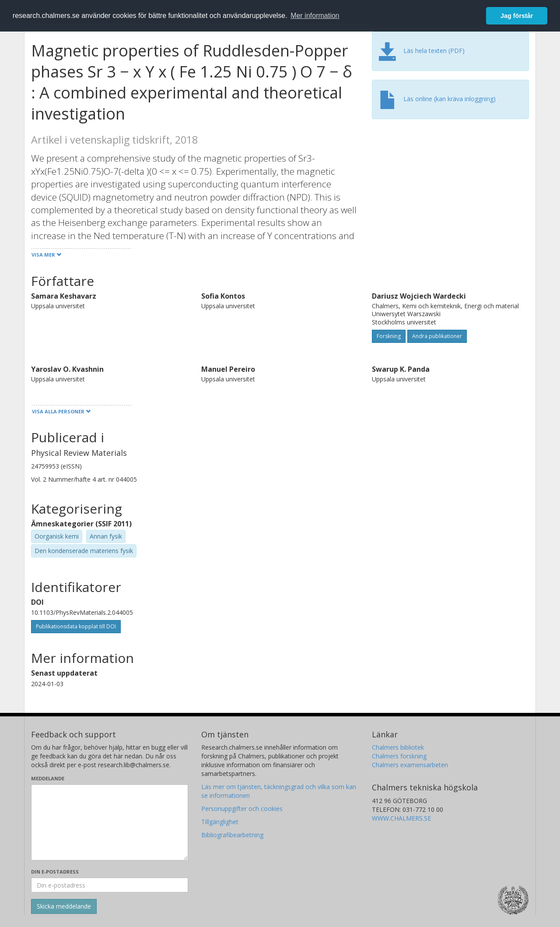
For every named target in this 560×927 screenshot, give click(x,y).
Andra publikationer (437, 336)
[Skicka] (64, 906)
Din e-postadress (55, 872)
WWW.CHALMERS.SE (401, 818)
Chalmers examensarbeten (410, 765)
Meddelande (48, 778)
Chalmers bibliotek (398, 747)
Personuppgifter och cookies (242, 809)
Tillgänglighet (220, 822)
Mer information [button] (315, 16)
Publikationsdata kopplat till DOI (76, 626)
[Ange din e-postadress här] (110, 885)
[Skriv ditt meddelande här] (110, 822)
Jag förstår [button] (517, 16)
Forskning (389, 336)
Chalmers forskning (399, 756)
